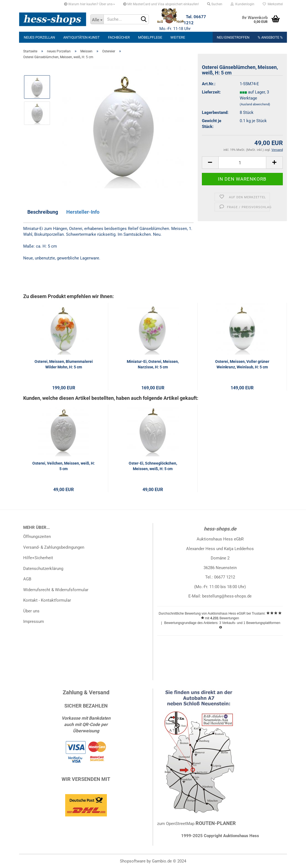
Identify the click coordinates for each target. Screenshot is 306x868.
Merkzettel (273, 4)
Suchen (215, 4)
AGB (27, 579)
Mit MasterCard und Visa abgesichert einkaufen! (161, 4)
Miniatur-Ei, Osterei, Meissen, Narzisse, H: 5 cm (153, 364)
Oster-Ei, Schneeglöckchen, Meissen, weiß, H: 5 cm (153, 466)
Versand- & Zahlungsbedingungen (54, 547)
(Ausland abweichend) (255, 104)
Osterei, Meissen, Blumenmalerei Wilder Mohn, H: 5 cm (64, 364)
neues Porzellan (39, 37)
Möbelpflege (150, 37)
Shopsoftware (133, 861)
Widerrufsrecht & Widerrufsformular (56, 590)
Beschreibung (43, 212)
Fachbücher (119, 37)
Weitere (178, 37)
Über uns (31, 611)
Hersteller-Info (83, 212)
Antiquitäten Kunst (81, 37)
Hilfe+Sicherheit (38, 558)
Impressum (34, 621)
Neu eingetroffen (233, 37)
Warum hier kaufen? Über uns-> (89, 4)
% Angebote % (270, 37)
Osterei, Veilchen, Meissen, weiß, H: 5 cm (64, 466)
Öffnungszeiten (37, 537)
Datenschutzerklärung (43, 569)
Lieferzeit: (211, 92)
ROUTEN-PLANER (216, 823)
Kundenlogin (242, 4)
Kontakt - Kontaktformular (47, 600)
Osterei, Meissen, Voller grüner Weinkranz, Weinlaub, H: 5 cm (242, 364)
